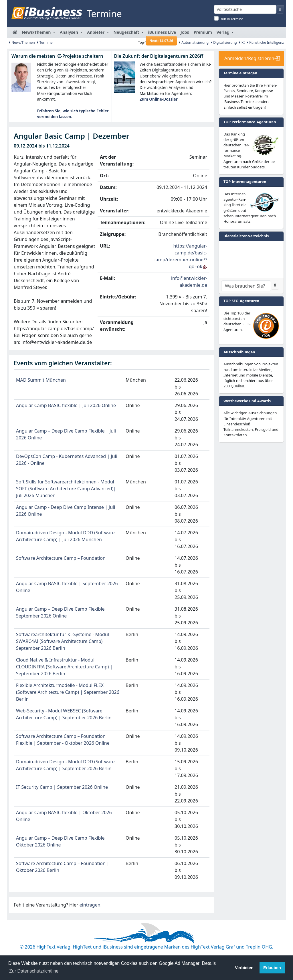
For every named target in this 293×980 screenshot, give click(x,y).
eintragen (90, 905)
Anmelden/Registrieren (249, 58)
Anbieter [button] (96, 32)
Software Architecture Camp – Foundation (61, 558)
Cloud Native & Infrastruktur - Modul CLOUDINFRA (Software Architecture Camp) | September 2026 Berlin (64, 667)
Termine (45, 42)
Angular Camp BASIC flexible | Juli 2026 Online (66, 405)
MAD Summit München (41, 380)
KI (242, 42)
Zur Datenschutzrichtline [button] (34, 971)
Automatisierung (194, 42)
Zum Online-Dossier (159, 99)
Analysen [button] (70, 32)
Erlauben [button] (272, 968)
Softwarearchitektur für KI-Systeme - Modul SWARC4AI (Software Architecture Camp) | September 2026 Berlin (63, 641)
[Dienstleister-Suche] (246, 286)
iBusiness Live (162, 34)
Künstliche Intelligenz (265, 42)
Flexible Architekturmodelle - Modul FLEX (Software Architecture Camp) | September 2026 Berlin (68, 692)
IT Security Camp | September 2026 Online (62, 787)
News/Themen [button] (37, 32)
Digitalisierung (224, 42)
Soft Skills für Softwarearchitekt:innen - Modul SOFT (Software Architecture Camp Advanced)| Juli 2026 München (66, 489)
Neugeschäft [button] (127, 32)
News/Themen (22, 42)
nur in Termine (232, 19)
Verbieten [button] (244, 968)
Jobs (185, 32)
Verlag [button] (224, 32)
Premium (203, 32)
